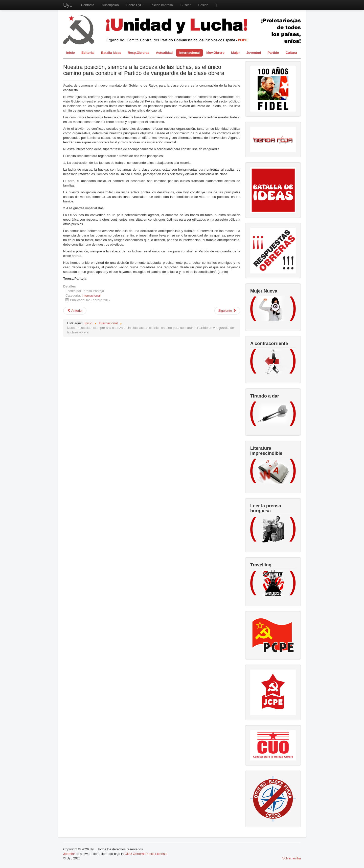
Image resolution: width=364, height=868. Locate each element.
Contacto (88, 5)
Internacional (189, 53)
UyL (68, 5)
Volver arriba (292, 858)
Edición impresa (161, 5)
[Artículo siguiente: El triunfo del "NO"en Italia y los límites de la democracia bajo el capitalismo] (227, 311)
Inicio (71, 53)
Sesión (203, 5)
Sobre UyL (134, 5)
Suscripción (110, 5)
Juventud (254, 53)
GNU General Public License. (146, 854)
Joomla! (69, 854)
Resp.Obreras (138, 53)
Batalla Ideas (111, 53)
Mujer (235, 53)
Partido (273, 53)
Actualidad (164, 53)
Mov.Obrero (215, 53)
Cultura (291, 53)
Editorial (88, 53)
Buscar (186, 5)
